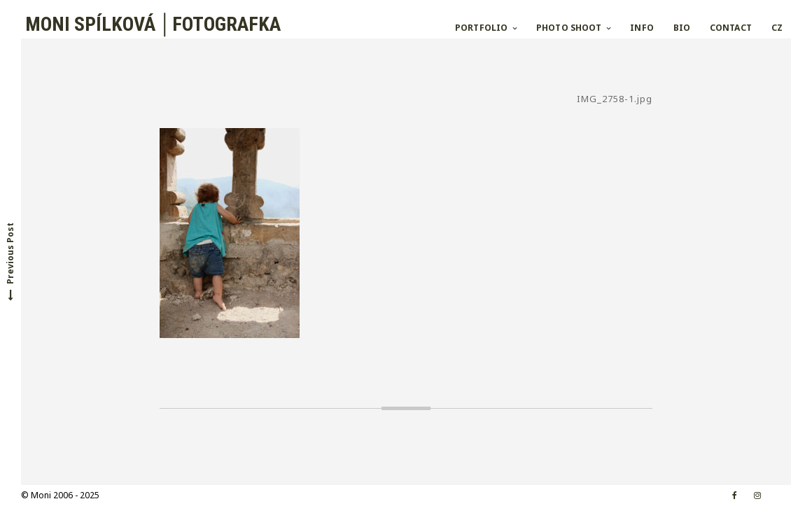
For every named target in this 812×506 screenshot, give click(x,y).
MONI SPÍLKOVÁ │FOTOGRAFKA (151, 24)
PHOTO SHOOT (569, 28)
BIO (682, 28)
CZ (777, 28)
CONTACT (731, 28)
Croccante (209, 495)
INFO (642, 28)
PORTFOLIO (481, 28)
